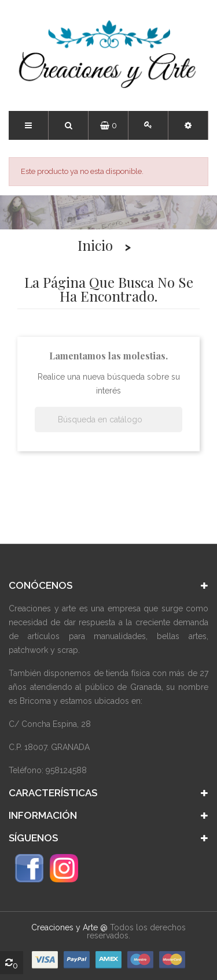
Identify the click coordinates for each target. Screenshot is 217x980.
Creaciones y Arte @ (69, 927)
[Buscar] (108, 420)
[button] (188, 125)
